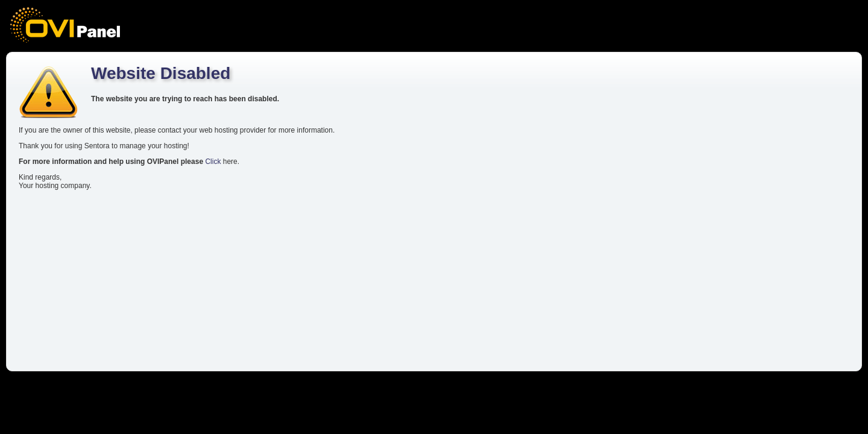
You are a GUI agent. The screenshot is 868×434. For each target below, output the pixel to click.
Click (213, 162)
